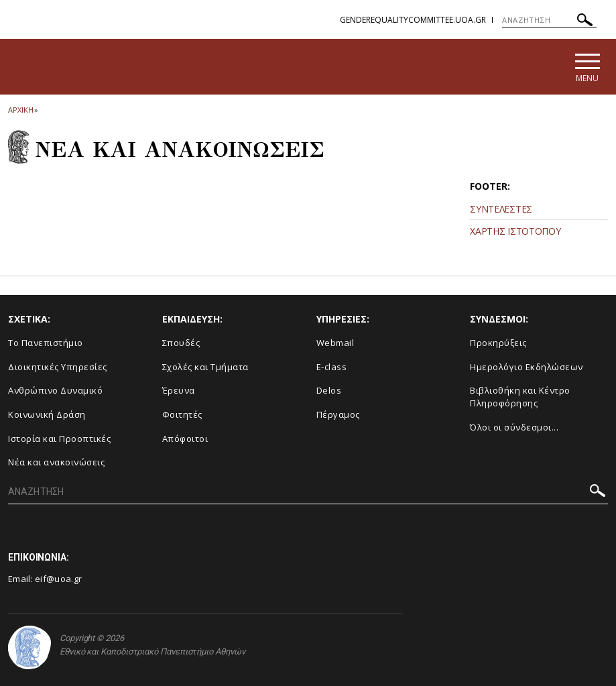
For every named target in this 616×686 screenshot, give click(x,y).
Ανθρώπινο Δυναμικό (55, 391)
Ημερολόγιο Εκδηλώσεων (527, 367)
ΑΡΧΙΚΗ (20, 110)
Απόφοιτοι (185, 439)
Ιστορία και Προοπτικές (59, 439)
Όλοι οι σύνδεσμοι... (514, 427)
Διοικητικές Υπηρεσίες (58, 367)
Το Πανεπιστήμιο (46, 343)
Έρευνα (179, 391)
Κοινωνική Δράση (47, 414)
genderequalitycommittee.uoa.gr (413, 20)
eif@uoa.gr (58, 579)
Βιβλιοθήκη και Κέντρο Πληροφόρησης (520, 397)
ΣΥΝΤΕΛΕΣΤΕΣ (501, 209)
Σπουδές (181, 343)
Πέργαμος (338, 414)
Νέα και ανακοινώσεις (56, 462)
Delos (329, 391)
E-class (332, 367)
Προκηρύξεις (498, 343)
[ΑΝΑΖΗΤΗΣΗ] (549, 20)
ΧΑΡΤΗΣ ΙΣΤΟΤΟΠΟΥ (515, 231)
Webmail (335, 343)
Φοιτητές (182, 414)
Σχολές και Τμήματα (205, 367)
